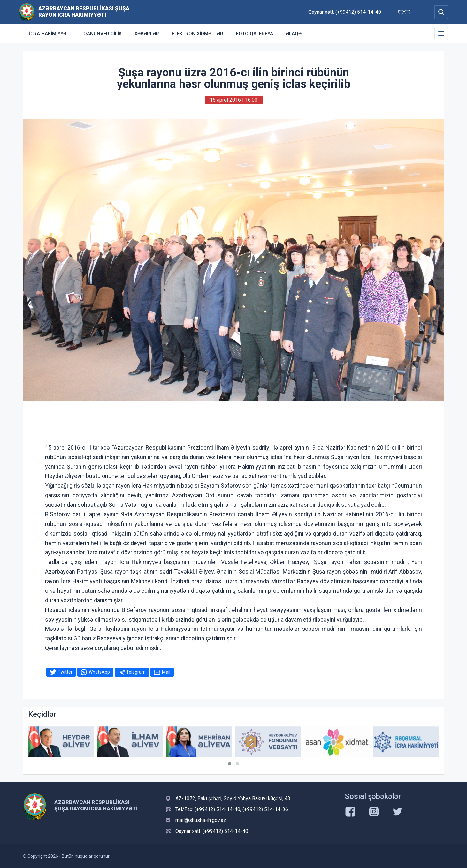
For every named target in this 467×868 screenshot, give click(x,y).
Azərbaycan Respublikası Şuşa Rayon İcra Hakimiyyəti (84, 12)
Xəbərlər (147, 34)
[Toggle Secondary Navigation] (441, 34)
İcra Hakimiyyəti (50, 34)
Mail (166, 672)
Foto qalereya (255, 34)
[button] (230, 764)
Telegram (136, 672)
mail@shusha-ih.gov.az (201, 820)
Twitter (65, 672)
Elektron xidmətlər (198, 34)
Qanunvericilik (103, 34)
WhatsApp (99, 672)
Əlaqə (294, 34)
